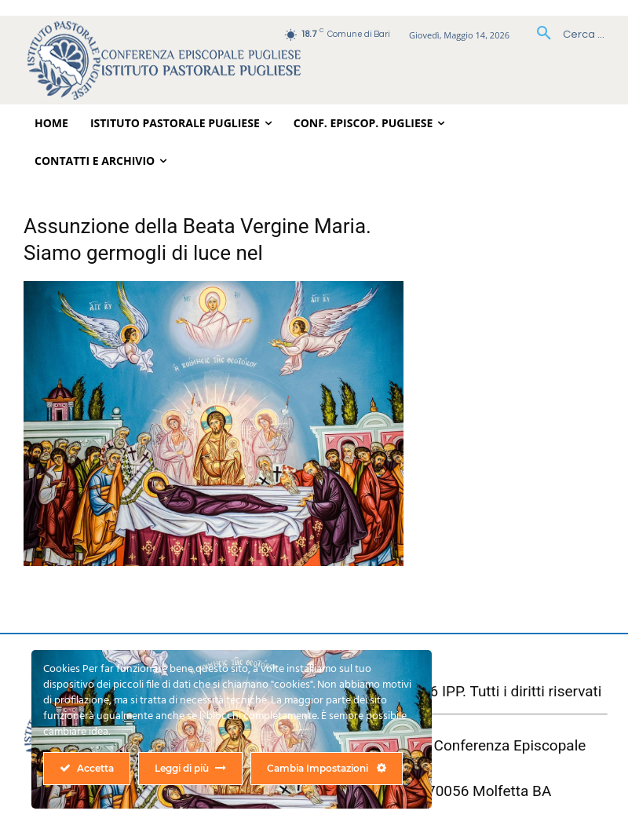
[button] (565, 35)
